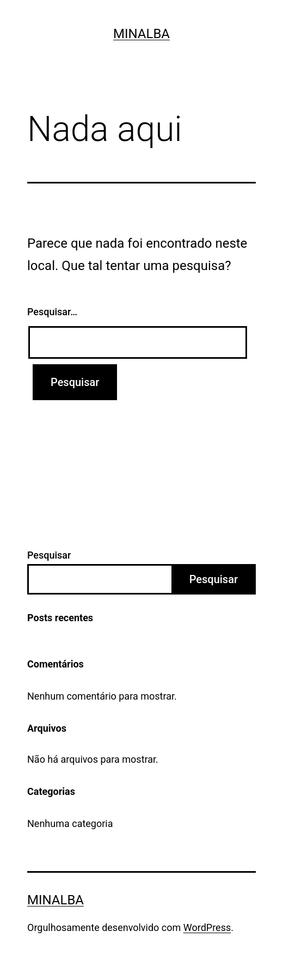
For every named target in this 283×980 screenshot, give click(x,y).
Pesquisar (49, 555)
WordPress (207, 927)
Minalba (141, 34)
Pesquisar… (52, 312)
